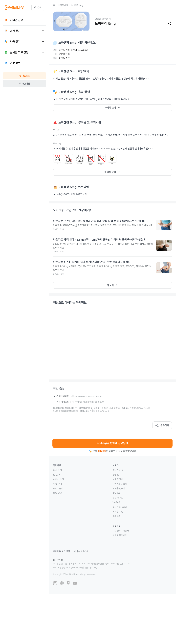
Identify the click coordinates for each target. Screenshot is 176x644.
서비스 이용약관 (81, 551)
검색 (38, 7)
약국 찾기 (117, 493)
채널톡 (126, 531)
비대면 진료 (118, 470)
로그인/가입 (25, 84)
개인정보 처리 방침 (62, 551)
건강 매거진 (118, 498)
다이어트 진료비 (120, 484)
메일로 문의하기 (120, 535)
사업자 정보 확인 (91, 568)
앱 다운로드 (25, 76)
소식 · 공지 (58, 488)
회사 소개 (57, 470)
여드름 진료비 (119, 488)
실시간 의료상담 (120, 507)
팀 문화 (56, 475)
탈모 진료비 (118, 479)
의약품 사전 (118, 512)
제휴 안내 (57, 484)
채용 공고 (57, 493)
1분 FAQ (116, 502)
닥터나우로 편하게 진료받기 (112, 443)
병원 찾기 (117, 475)
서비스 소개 (58, 479)
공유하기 (162, 425)
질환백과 (116, 516)
